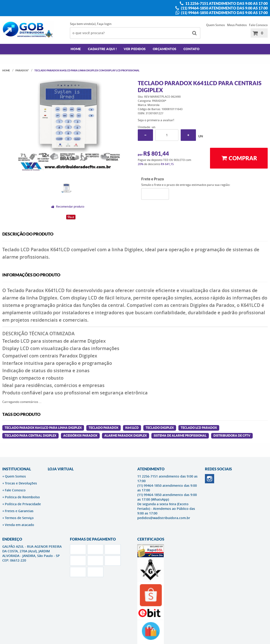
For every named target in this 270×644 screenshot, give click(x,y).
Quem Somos (215, 25)
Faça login (104, 24)
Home (76, 49)
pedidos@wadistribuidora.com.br (164, 518)
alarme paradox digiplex (126, 436)
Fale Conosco (258, 25)
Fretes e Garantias (19, 511)
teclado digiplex (160, 428)
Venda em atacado (19, 525)
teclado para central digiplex (30, 436)
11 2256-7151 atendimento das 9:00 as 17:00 (226, 3)
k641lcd (132, 428)
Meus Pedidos (237, 25)
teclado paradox (103, 428)
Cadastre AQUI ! (102, 49)
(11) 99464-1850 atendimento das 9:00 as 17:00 (224, 8)
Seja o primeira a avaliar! (156, 120)
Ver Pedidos (135, 49)
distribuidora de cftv (232, 436)
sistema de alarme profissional (180, 436)
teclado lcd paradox (199, 428)
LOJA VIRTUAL (61, 469)
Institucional (17, 469)
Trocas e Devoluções (21, 483)
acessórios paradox (80, 436)
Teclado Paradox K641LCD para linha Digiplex (43, 428)
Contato (192, 49)
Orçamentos (165, 49)
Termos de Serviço (19, 518)
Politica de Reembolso (22, 497)
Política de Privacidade (23, 504)
